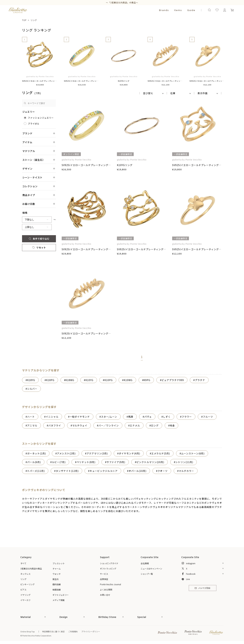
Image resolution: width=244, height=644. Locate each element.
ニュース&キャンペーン (151, 569)
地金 (172, 425)
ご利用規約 (73, 631)
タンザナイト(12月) (67, 471)
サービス (104, 574)
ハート (31, 417)
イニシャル (52, 417)
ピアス (23, 590)
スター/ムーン (109, 417)
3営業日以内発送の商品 (31, 569)
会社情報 (145, 563)
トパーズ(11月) (36, 471)
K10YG (89, 380)
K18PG (50, 380)
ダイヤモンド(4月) (129, 453)
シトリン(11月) (184, 462)
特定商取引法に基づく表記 (53, 631)
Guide (191, 10)
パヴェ (148, 417)
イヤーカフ (25, 600)
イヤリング (25, 595)
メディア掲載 (59, 600)
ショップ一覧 (147, 574)
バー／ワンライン (109, 425)
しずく (167, 417)
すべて (23, 563)
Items (178, 10)
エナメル (135, 425)
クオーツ (163, 471)
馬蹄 (131, 417)
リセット (39, 247)
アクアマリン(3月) (97, 453)
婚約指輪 (57, 584)
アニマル (32, 425)
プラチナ (200, 380)
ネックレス (25, 574)
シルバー (32, 389)
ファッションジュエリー (41, 118)
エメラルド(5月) (161, 453)
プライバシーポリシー (91, 631)
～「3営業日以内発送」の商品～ (122, 2)
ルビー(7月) (59, 462)
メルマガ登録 (202, 588)
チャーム (57, 569)
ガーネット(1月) (37, 453)
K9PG (147, 380)
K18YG (31, 380)
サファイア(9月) (116, 462)
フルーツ (208, 417)
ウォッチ (57, 574)
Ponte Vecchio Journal (110, 584)
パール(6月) (34, 462)
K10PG (109, 380)
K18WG (70, 380)
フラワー (187, 417)
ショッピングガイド (109, 563)
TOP (24, 20)
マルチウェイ (80, 425)
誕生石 (56, 579)
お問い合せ (105, 595)
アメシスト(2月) (66, 453)
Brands (164, 10)
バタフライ (55, 425)
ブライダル (34, 124)
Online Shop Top (27, 631)
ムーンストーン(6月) (193, 453)
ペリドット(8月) (86, 462)
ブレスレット (59, 563)
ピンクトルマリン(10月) (150, 462)
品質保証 (104, 579)
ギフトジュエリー (61, 595)
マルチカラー (186, 471)
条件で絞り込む (39, 239)
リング (34, 20)
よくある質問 (106, 590)
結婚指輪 (57, 590)
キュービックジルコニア (104, 471)
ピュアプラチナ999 (173, 380)
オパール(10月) (138, 471)
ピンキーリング (27, 584)
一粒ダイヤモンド (80, 417)
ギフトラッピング (108, 569)
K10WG (128, 380)
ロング (155, 425)
